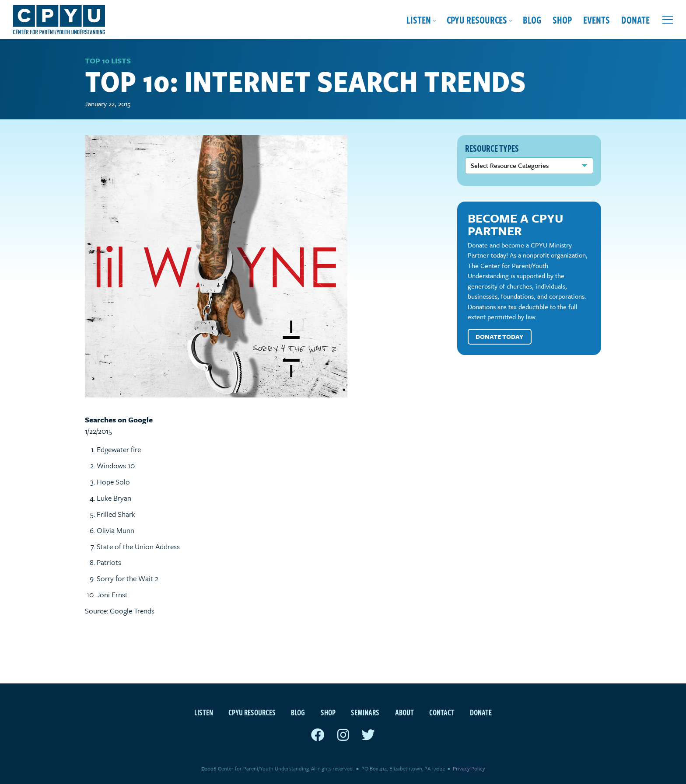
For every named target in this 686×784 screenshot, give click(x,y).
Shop (562, 19)
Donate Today (499, 336)
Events (597, 19)
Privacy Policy (469, 768)
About (404, 712)
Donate (635, 19)
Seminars (365, 712)
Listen (419, 19)
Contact (442, 712)
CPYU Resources (477, 19)
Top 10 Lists (108, 61)
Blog (532, 19)
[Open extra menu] (668, 20)
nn (529, 166)
